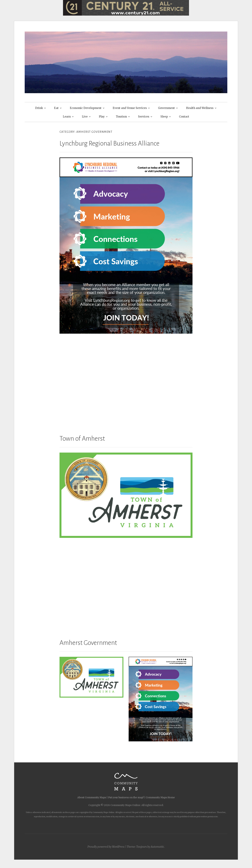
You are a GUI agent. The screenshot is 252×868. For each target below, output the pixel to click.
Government (166, 108)
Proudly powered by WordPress (106, 847)
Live (85, 117)
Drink (39, 108)
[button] (91, 677)
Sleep (164, 117)
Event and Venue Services (130, 108)
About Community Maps (92, 798)
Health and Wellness (200, 108)
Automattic (157, 847)
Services (144, 117)
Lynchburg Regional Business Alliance (109, 143)
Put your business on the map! (126, 798)
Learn (67, 117)
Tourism (121, 117)
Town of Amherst (82, 439)
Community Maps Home (160, 798)
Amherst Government (88, 643)
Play (102, 117)
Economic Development (86, 108)
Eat (56, 108)
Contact (184, 117)
